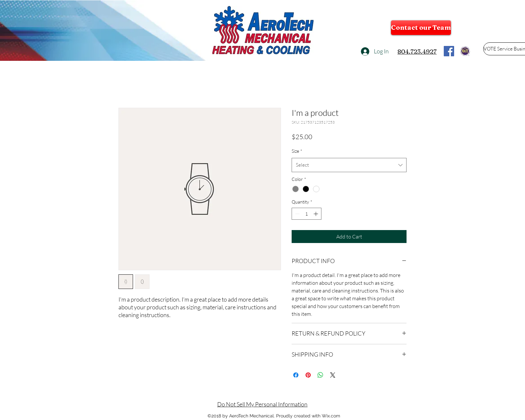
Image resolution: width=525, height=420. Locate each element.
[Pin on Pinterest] (308, 375)
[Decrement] (297, 214)
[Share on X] (333, 375)
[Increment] (316, 214)
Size (297, 151)
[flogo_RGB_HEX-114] (449, 51)
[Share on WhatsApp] (320, 375)
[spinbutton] (307, 214)
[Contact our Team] (421, 28)
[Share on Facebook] (296, 375)
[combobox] (349, 165)
